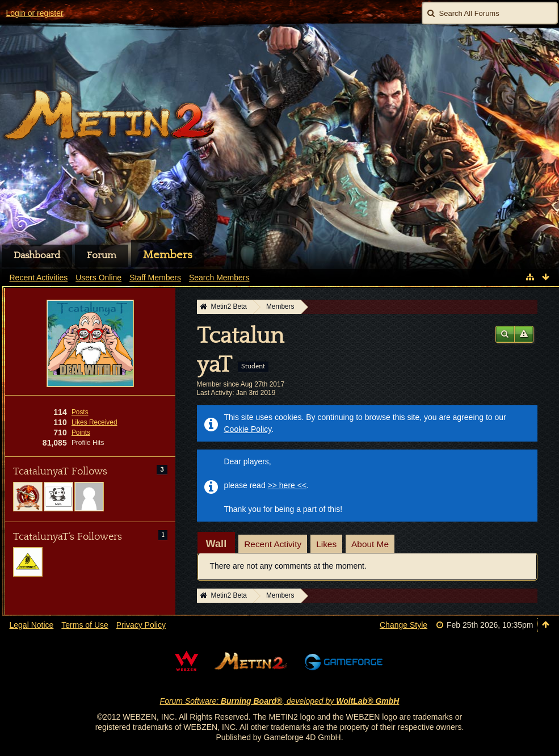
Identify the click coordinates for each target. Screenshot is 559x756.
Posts (80, 412)
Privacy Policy (141, 625)
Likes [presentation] (326, 544)
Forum (102, 255)
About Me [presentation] (370, 544)
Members (168, 255)
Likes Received (94, 422)
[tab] (217, 544)
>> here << (287, 485)
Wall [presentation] (217, 544)
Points (81, 432)
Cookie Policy (248, 429)
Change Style (404, 625)
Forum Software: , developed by (280, 701)
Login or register (35, 13)
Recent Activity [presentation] (273, 544)
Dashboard (37, 255)
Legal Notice (32, 625)
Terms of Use (85, 625)
